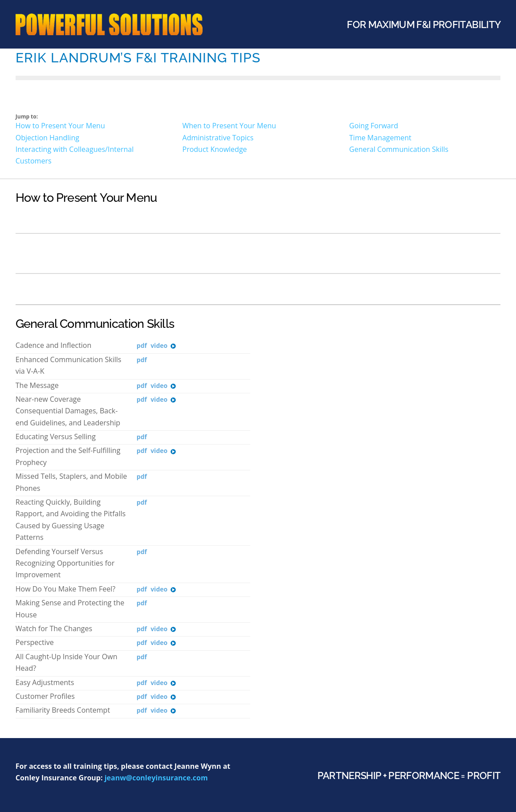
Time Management (380, 138)
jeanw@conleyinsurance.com (156, 778)
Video (163, 346)
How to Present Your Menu (60, 126)
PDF (142, 346)
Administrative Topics (218, 138)
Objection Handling (47, 138)
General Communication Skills (399, 149)
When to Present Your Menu (230, 126)
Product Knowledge (215, 149)
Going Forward (374, 126)
